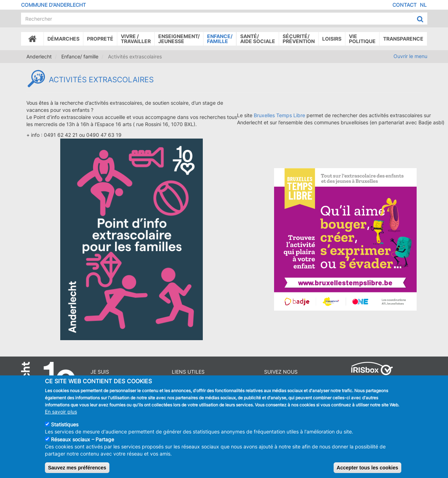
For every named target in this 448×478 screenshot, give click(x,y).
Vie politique (362, 39)
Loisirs (332, 39)
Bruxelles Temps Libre (279, 115)
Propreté (100, 39)
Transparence (403, 39)
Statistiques (65, 428)
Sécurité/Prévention (299, 39)
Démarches (63, 39)
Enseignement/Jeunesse (179, 39)
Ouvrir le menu (410, 56)
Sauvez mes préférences (77, 471)
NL (423, 5)
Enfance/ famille (220, 39)
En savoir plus (61, 415)
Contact (405, 5)
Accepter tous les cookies (368, 471)
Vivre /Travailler (136, 39)
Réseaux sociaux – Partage (83, 443)
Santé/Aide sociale (258, 39)
